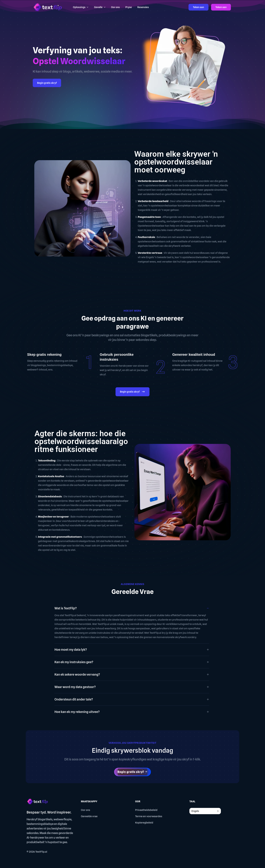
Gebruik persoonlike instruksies (117, 357)
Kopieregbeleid (144, 823)
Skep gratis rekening (44, 355)
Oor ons (86, 810)
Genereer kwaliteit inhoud (194, 355)
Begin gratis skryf (47, 83)
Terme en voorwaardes (149, 816)
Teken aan (198, 7)
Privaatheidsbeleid (146, 810)
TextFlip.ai (41, 852)
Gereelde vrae (89, 816)
